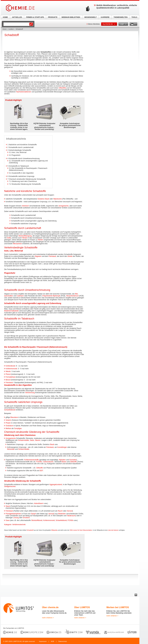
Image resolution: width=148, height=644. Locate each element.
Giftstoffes (62, 88)
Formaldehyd (10, 377)
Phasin (8, 423)
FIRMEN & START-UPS (35, 17)
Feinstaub (52, 256)
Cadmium (20, 296)
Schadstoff (30, 530)
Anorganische (11, 438)
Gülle (9, 238)
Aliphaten (62, 460)
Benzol (8, 380)
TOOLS (134, 17)
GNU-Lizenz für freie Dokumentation (81, 530)
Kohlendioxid (10, 366)
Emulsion (26, 518)
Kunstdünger (62, 447)
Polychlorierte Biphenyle (51, 296)
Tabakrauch (71, 516)
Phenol (8, 374)
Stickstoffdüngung (25, 236)
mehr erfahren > (48, 618)
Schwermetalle (24, 440)
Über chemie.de (50, 607)
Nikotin (8, 371)
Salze (32, 440)
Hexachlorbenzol (72, 296)
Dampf (33, 514)
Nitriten (41, 240)
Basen (64, 462)
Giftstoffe (73, 462)
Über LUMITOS (82, 607)
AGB (53, 641)
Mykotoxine (58, 199)
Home (5, 29)
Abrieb (70, 256)
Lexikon (11, 29)
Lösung (16, 518)
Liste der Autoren (113, 530)
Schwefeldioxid (10, 410)
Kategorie (8, 525)
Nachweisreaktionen (24, 92)
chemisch (25, 206)
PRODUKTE (53, 17)
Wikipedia (54, 530)
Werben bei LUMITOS (118, 607)
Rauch (60, 511)
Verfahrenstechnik (19, 525)
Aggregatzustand (56, 484)
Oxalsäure (9, 426)
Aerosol (70, 511)
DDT (41, 471)
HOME (5, 17)
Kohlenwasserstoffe (32, 460)
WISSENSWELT (90, 17)
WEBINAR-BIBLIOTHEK (71, 17)
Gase (8, 520)
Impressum (43, 641)
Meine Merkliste (94, 24)
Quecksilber (9, 296)
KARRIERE (105, 17)
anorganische (64, 206)
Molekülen (62, 514)
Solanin (8, 420)
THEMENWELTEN (121, 17)
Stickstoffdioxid (37, 520)
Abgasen (38, 256)
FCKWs (39, 462)
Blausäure (14, 417)
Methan (8, 428)
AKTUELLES (17, 17)
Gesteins (41, 199)
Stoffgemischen (10, 486)
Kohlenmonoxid (11, 369)
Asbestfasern (39, 503)
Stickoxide (11, 449)
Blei (76, 294)
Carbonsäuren (48, 462)
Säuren (38, 440)
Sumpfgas (18, 428)
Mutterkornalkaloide (11, 311)
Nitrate (25, 238)
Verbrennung (30, 393)
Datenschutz (63, 641)
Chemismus (30, 435)
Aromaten (73, 460)
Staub (47, 199)
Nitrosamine (17, 244)
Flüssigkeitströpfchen (13, 514)
